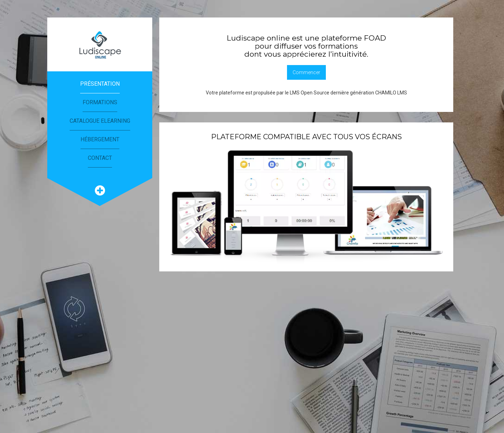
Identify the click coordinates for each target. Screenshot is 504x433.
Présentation (100, 84)
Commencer (306, 72)
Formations (100, 102)
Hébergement (100, 139)
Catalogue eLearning (100, 121)
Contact (100, 158)
